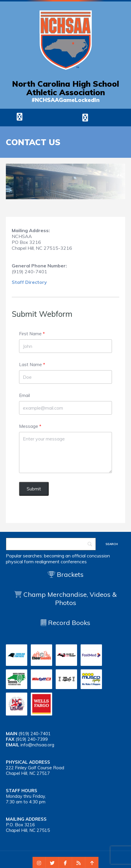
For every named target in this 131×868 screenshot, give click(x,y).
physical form (20, 562)
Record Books (65, 623)
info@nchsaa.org (37, 745)
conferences (74, 562)
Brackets (66, 574)
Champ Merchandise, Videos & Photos (70, 599)
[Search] (51, 544)
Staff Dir (22, 282)
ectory (39, 282)
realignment (47, 562)
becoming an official (65, 556)
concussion (98, 556)
